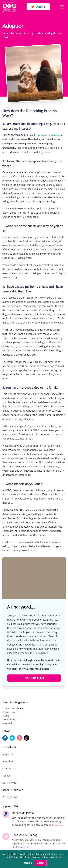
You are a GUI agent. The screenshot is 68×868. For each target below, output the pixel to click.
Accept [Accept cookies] (41, 863)
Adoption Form (34, 678)
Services (7, 776)
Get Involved (9, 783)
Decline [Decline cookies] (28, 863)
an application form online (51, 135)
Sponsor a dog (22, 847)
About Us (8, 754)
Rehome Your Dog (13, 790)
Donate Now (57, 825)
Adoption (8, 761)
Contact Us (9, 768)
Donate (38, 7)
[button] (62, 7)
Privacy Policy (10, 797)
